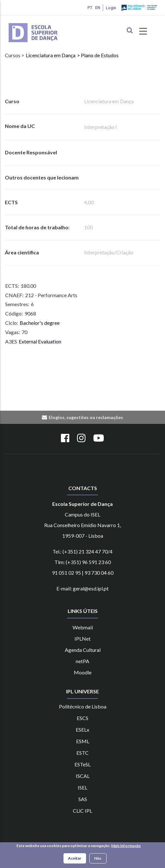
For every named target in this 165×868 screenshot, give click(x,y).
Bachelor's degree (40, 323)
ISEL (82, 787)
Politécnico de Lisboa (83, 706)
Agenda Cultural (83, 650)
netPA (82, 661)
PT (90, 8)
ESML (83, 741)
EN (98, 8)
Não (98, 859)
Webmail (83, 627)
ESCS (82, 718)
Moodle (83, 672)
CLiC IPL (82, 811)
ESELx (82, 730)
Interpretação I (101, 127)
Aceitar (75, 859)
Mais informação (126, 847)
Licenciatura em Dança (51, 55)
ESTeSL (82, 764)
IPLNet (82, 639)
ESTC (82, 753)
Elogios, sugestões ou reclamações (86, 417)
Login (111, 8)
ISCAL (83, 776)
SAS (83, 799)
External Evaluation (40, 341)
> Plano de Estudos (98, 55)
